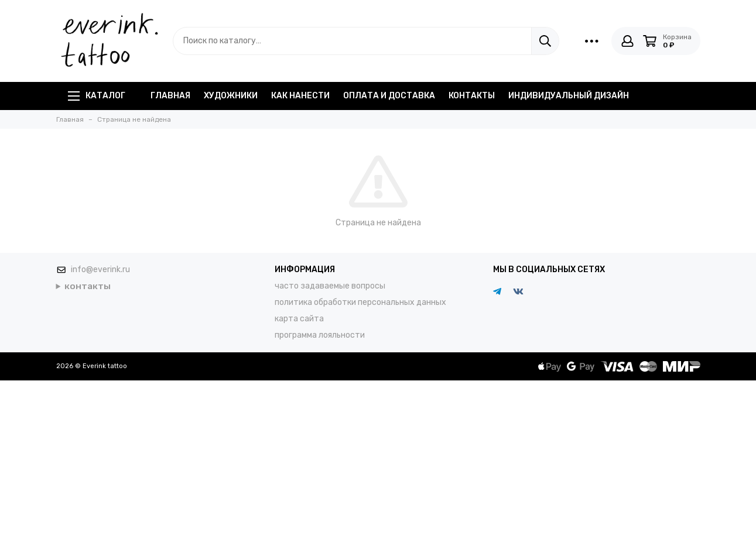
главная (170, 96)
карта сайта (299, 319)
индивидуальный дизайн (569, 96)
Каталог (97, 96)
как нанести (300, 96)
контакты (472, 96)
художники (231, 96)
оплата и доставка (389, 96)
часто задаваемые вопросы (330, 286)
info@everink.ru (100, 270)
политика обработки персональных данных (360, 302)
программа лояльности (320, 335)
